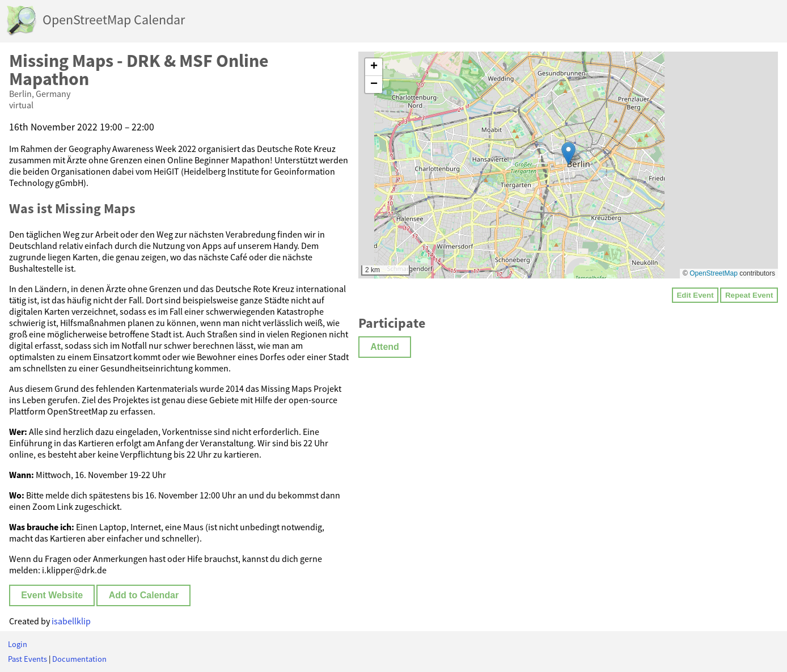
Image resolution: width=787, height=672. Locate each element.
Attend (385, 347)
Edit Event (695, 295)
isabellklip (71, 621)
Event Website (52, 595)
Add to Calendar (144, 595)
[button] (568, 153)
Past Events (27, 659)
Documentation (79, 659)
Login (18, 644)
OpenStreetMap (714, 273)
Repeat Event (749, 295)
